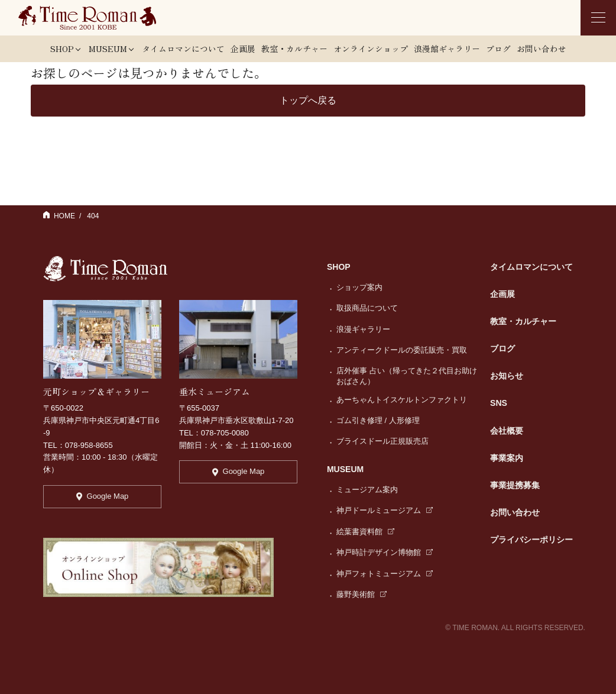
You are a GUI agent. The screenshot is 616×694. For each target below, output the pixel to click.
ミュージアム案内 (367, 490)
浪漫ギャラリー (363, 329)
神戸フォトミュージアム (385, 574)
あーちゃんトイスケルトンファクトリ (402, 400)
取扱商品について (367, 308)
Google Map (103, 496)
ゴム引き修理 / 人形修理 (378, 420)
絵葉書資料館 (365, 532)
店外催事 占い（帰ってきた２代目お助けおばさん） (407, 376)
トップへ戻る (308, 100)
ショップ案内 (359, 287)
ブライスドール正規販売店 (382, 441)
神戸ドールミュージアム (385, 510)
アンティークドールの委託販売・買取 (402, 350)
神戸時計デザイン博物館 (385, 552)
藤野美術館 (362, 594)
